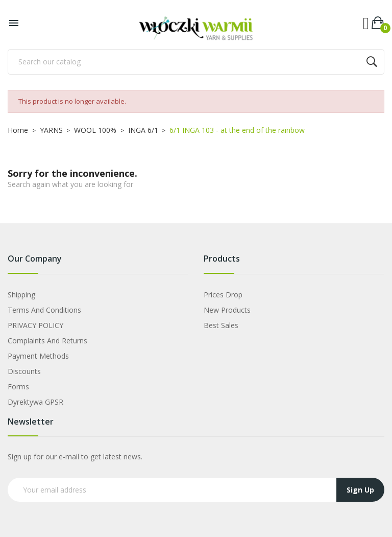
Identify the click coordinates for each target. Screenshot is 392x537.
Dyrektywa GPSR (35, 402)
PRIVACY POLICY (35, 325)
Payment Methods (38, 356)
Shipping (21, 295)
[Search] (196, 62)
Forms (18, 387)
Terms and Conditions (44, 310)
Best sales (221, 325)
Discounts (24, 371)
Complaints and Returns (47, 341)
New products (227, 310)
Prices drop (223, 295)
